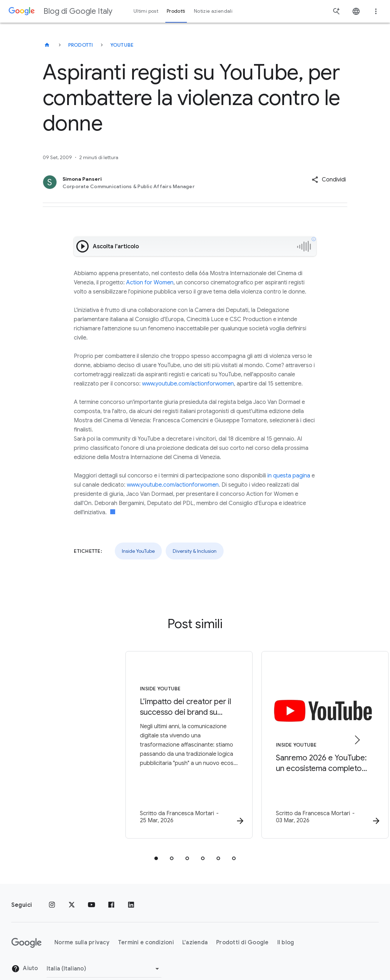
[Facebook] (111, 890)
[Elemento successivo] (357, 732)
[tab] (156, 843)
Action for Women (150, 283)
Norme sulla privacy (82, 928)
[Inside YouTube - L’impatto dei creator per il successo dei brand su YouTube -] (102, 738)
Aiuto (25, 954)
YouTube (122, 45)
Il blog (286, 928)
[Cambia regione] (104, 953)
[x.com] (72, 890)
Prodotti (81, 45)
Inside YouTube (138, 551)
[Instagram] (52, 890)
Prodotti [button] (176, 11)
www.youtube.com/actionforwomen (188, 384)
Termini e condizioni (146, 928)
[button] (329, 180)
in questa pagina (289, 476)
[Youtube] (91, 890)
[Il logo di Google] (26, 928)
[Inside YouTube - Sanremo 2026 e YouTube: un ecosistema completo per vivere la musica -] (288, 738)
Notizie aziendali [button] (213, 11)
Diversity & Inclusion (195, 551)
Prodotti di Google (243, 928)
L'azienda (195, 928)
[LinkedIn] (131, 890)
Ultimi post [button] (146, 11)
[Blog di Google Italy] (47, 45)
